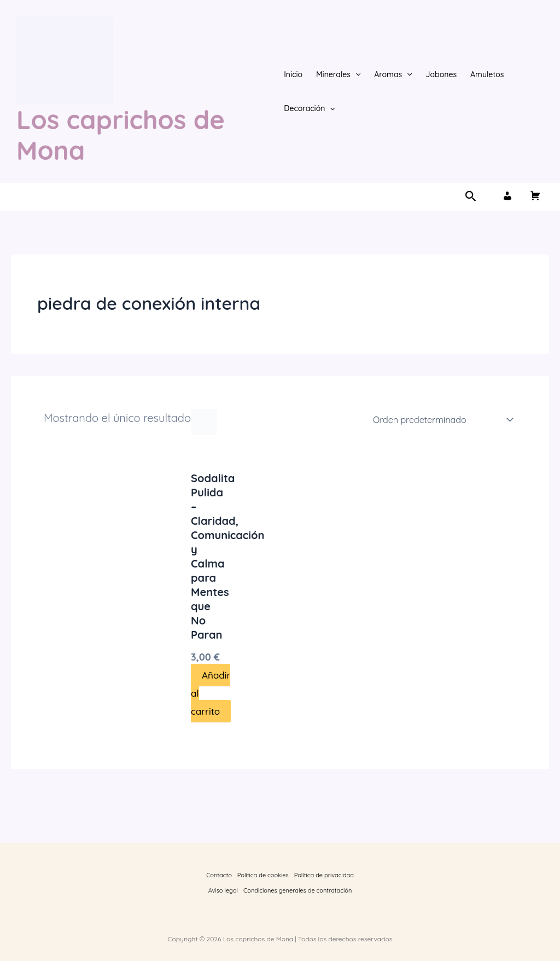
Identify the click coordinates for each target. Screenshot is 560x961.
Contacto (219, 875)
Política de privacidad (324, 875)
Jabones (442, 74)
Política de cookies (263, 875)
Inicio (293, 74)
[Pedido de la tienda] (441, 420)
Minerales (338, 74)
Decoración (310, 108)
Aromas (393, 74)
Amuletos (487, 74)
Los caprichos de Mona (121, 135)
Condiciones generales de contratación (297, 890)
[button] (355, 74)
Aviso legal (223, 890)
